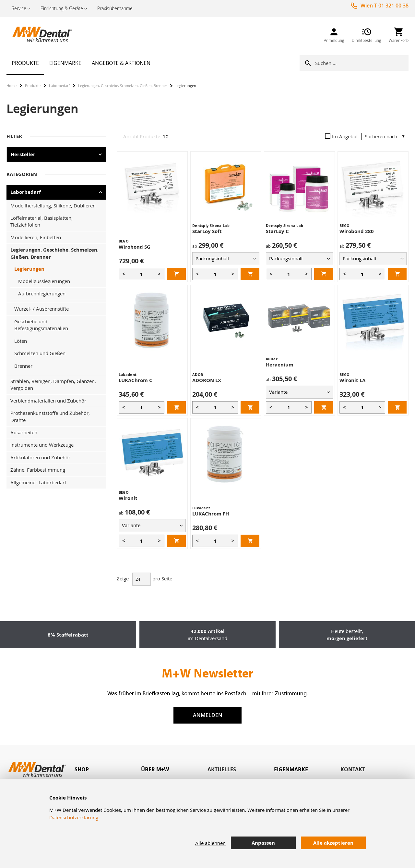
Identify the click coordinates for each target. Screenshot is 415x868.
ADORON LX (207, 380)
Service (19, 8)
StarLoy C (277, 231)
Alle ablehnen (210, 843)
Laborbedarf (59, 86)
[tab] (108, 769)
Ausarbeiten (24, 432)
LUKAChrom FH (211, 514)
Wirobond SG (135, 247)
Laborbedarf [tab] (26, 192)
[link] (334, 34)
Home (12, 86)
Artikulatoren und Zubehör (40, 457)
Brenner (23, 366)
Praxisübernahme (115, 8)
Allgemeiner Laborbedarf (38, 482)
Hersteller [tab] (23, 154)
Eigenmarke (291, 769)
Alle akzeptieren (333, 843)
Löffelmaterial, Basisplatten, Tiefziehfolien (41, 221)
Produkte (33, 86)
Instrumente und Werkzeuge (42, 445)
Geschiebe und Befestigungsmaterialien (41, 325)
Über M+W (155, 769)
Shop (82, 769)
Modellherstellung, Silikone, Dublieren (53, 205)
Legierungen (29, 269)
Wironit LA (352, 380)
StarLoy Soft (207, 231)
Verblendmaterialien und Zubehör (48, 401)
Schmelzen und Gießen (40, 353)
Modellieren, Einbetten (36, 237)
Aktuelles (222, 769)
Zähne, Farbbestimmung (38, 470)
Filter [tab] (14, 136)
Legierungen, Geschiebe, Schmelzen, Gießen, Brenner (123, 86)
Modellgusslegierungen (44, 281)
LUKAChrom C (136, 380)
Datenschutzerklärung (74, 817)
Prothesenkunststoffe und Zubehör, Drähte (50, 416)
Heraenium (280, 365)
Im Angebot (341, 136)
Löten (21, 341)
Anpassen (263, 843)
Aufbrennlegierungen (42, 293)
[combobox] (362, 63)
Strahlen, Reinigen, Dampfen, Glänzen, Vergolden (53, 384)
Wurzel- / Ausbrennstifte (41, 309)
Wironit (128, 498)
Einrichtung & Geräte (62, 8)
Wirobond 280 (357, 231)
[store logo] (39, 34)
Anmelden (208, 715)
